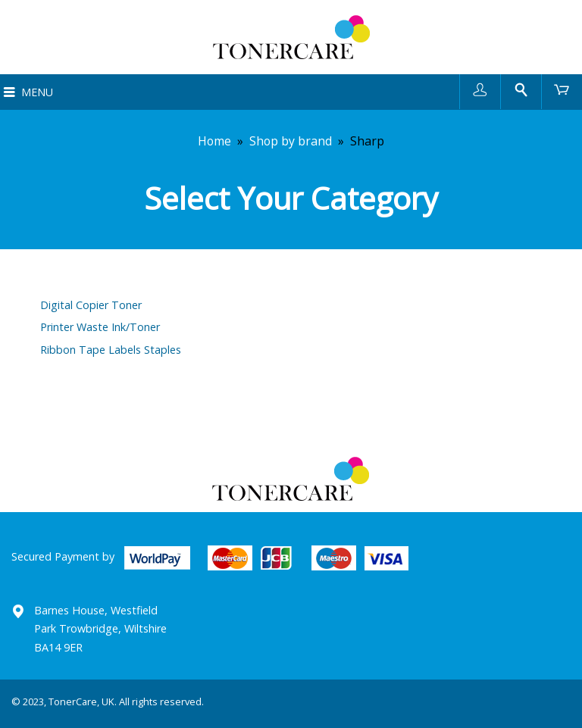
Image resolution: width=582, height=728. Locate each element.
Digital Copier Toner (91, 305)
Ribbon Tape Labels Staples (111, 350)
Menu (37, 92)
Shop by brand (291, 141)
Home (214, 141)
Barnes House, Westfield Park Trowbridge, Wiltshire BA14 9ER (100, 629)
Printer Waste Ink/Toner (100, 327)
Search (521, 89)
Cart (562, 89)
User (480, 89)
